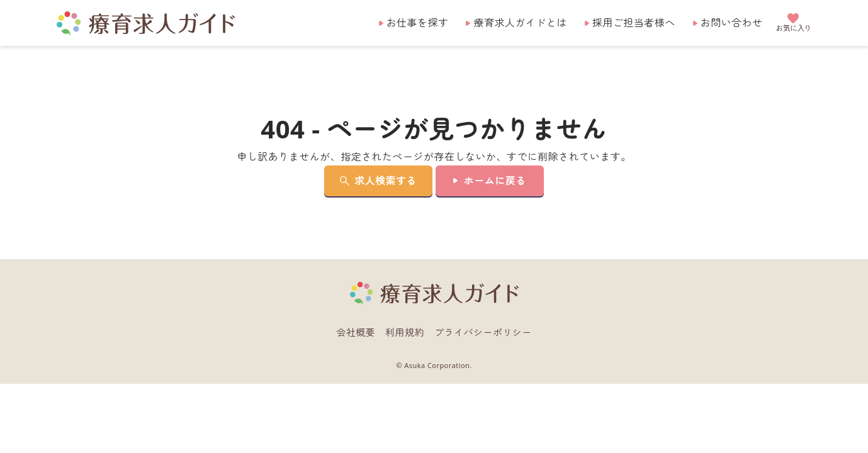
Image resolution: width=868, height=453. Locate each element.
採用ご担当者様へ (634, 23)
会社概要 (356, 332)
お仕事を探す (418, 23)
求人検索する (386, 181)
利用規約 (405, 332)
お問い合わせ (732, 23)
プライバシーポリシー (483, 332)
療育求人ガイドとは (520, 23)
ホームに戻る (495, 181)
